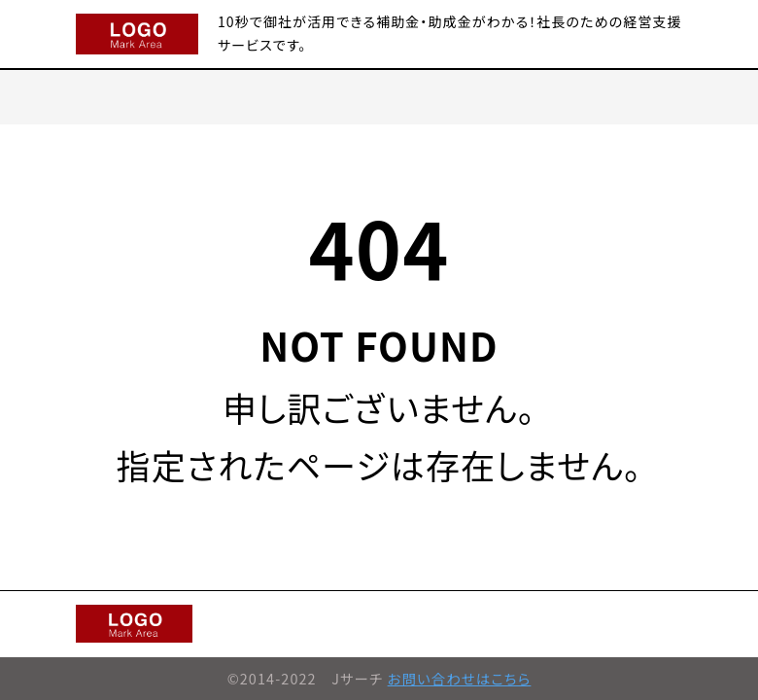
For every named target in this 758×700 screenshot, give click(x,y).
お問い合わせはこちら (460, 678)
